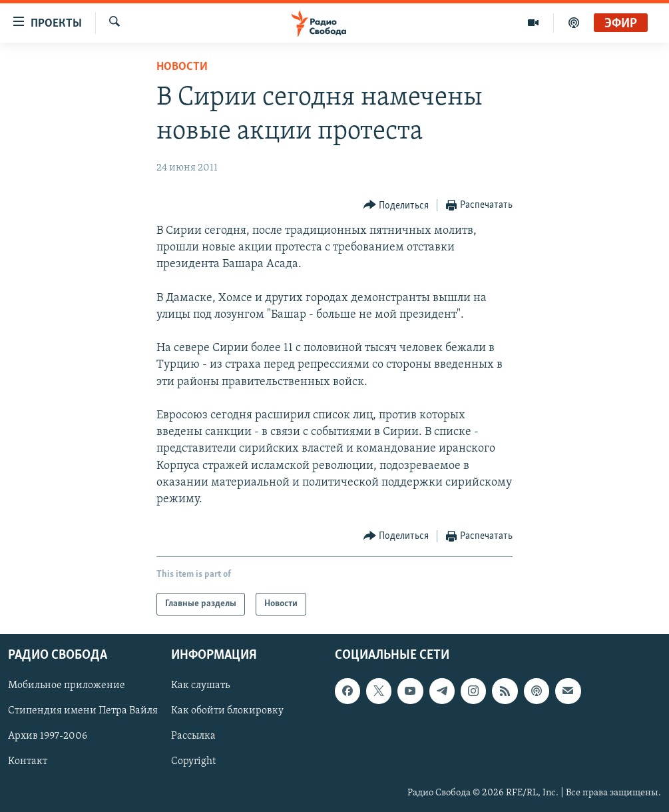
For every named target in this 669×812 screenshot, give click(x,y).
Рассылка (193, 737)
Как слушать (200, 686)
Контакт (28, 762)
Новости (182, 67)
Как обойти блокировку (227, 711)
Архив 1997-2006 (48, 737)
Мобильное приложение (67, 686)
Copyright (193, 762)
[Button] (396, 205)
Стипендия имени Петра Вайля (83, 711)
